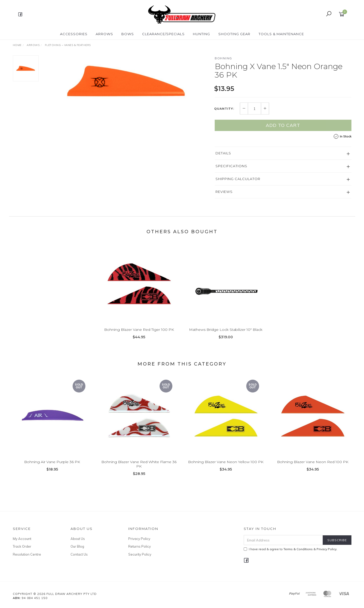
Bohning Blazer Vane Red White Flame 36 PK (139, 468)
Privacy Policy (139, 539)
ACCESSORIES (74, 34)
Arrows (104, 34)
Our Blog (77, 546)
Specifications (231, 166)
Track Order (22, 546)
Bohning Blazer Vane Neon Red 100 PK (313, 466)
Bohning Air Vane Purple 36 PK (52, 466)
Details (223, 153)
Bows (128, 34)
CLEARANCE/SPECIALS (163, 34)
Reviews (224, 192)
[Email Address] (283, 540)
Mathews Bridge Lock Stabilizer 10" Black (226, 334)
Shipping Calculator (238, 179)
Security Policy (140, 554)
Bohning (223, 58)
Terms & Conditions (298, 549)
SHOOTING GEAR (234, 34)
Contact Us (79, 554)
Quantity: (224, 109)
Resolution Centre (27, 554)
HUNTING (201, 34)
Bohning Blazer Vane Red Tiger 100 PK (139, 334)
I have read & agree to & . (291, 549)
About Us (78, 539)
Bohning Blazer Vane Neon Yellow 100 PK (226, 466)
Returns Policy (140, 546)
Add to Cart (283, 125)
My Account (22, 539)
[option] (127, 82)
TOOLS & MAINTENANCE (281, 34)
